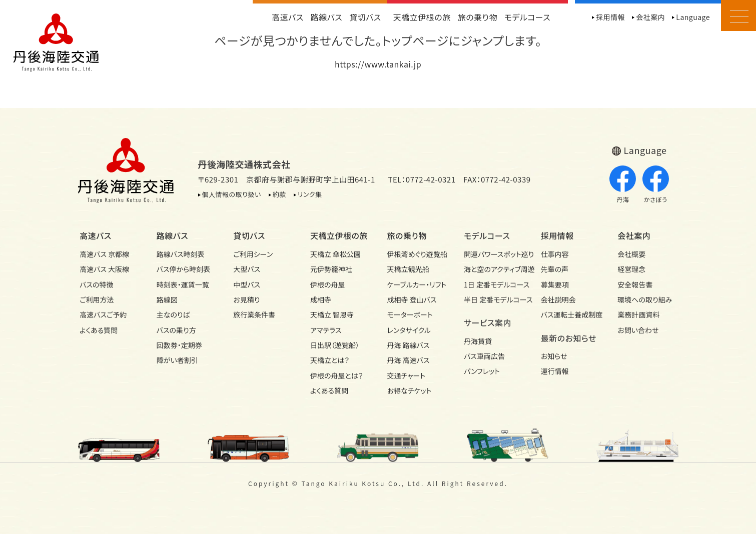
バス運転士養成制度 (570, 314)
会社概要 (631, 254)
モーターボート (410, 314)
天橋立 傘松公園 (335, 254)
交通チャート (407, 375)
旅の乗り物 (478, 17)
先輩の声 (555, 269)
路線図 (167, 299)
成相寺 (321, 299)
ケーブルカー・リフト (417, 284)
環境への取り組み (645, 299)
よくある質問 (99, 330)
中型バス (247, 284)
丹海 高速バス (409, 360)
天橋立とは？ (330, 360)
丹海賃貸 (478, 341)
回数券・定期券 (179, 345)
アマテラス (326, 330)
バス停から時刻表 (184, 269)
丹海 (623, 184)
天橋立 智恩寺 (332, 314)
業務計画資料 (638, 314)
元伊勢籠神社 (331, 269)
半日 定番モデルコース (493, 299)
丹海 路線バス (409, 345)
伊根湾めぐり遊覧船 (417, 254)
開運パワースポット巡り (493, 254)
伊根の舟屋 (328, 284)
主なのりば (173, 314)
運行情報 (555, 371)
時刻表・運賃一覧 (183, 284)
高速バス (288, 17)
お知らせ (554, 356)
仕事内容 (555, 254)
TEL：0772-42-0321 (422, 179)
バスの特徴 (96, 284)
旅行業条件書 (254, 314)
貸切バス (365, 17)
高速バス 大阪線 (104, 269)
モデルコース (527, 17)
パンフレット (482, 371)
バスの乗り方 (176, 330)
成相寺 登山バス (412, 299)
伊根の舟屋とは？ (337, 375)
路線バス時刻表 (181, 254)
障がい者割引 (177, 360)
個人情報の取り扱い (232, 194)
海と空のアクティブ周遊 (493, 269)
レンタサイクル (409, 330)
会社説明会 (558, 299)
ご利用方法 (97, 299)
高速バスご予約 (103, 314)
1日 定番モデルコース (493, 284)
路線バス (327, 17)
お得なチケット (410, 390)
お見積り (246, 299)
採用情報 (610, 17)
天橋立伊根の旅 (422, 17)
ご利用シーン (253, 254)
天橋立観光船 (408, 269)
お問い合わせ (638, 330)
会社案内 (650, 17)
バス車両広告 (484, 356)
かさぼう (656, 184)
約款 (279, 194)
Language (693, 17)
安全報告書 (635, 284)
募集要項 (555, 284)
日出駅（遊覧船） (335, 345)
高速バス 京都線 (104, 254)
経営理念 (631, 269)
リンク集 (310, 194)
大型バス (247, 269)
